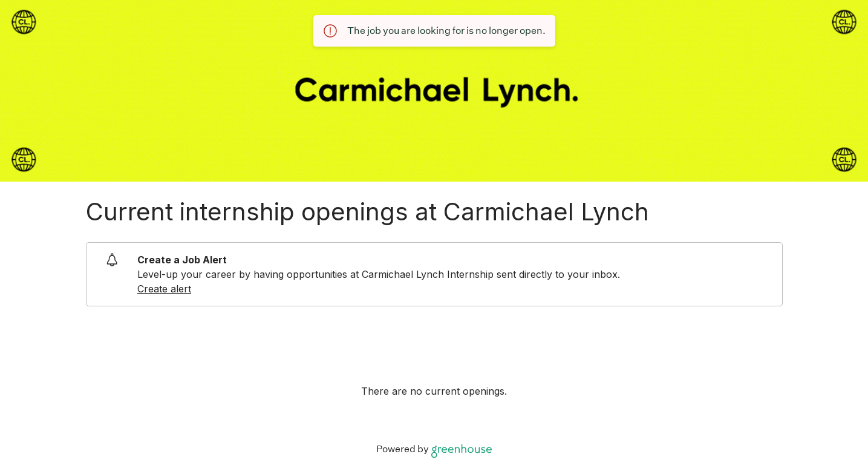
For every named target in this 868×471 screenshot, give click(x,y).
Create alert (164, 289)
